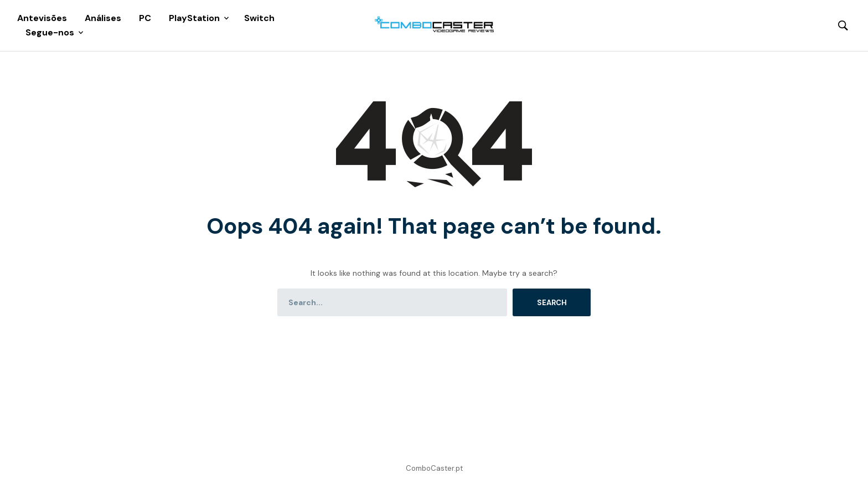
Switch (259, 18)
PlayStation (194, 18)
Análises (103, 18)
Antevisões (42, 18)
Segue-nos (50, 32)
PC (145, 18)
